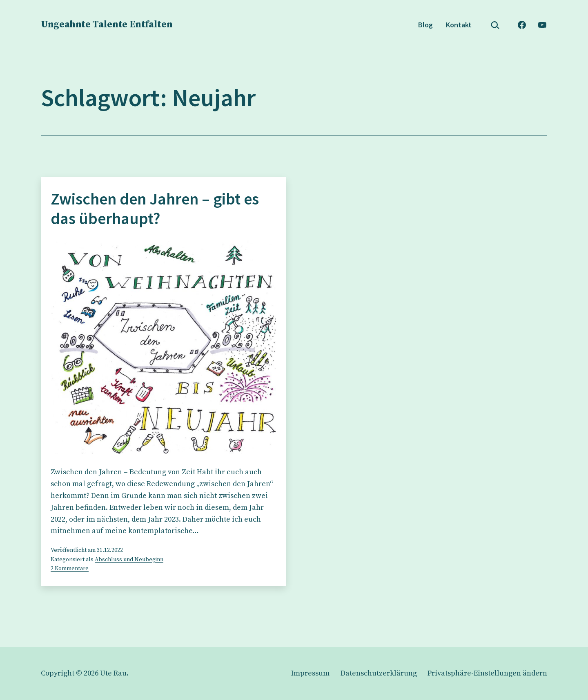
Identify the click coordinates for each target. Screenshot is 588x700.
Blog (425, 25)
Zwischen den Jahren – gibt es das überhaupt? (155, 209)
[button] (487, 673)
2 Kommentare (70, 569)
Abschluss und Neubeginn (129, 560)
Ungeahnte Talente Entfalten (107, 24)
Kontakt (459, 25)
